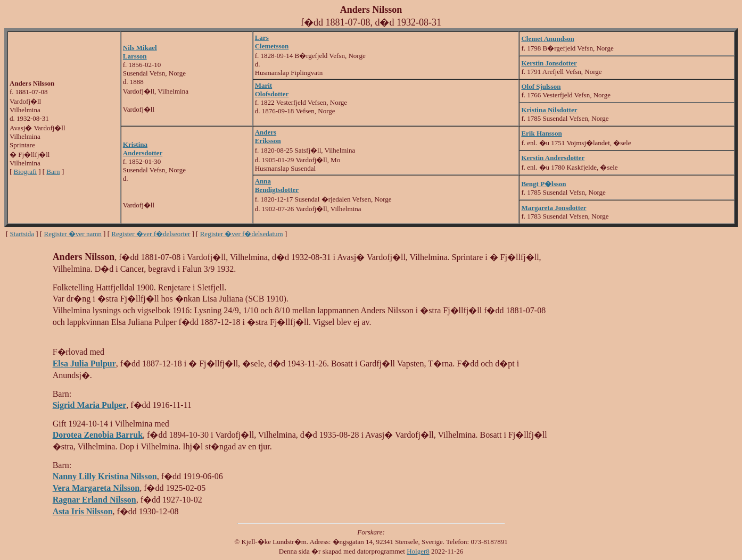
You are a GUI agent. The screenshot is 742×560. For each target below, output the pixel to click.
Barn (53, 172)
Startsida (22, 234)
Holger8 (418, 551)
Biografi (25, 172)
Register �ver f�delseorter (151, 234)
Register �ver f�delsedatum (242, 234)
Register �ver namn (73, 234)
